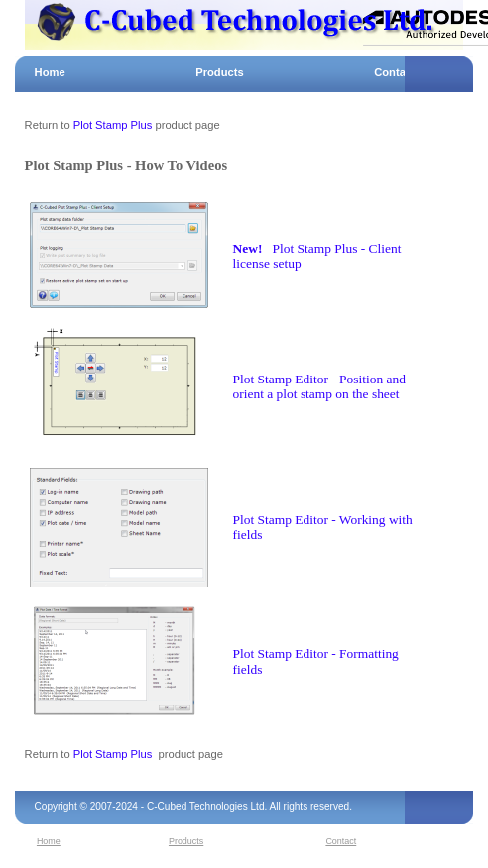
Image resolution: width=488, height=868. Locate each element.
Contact (395, 72)
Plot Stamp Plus (113, 125)
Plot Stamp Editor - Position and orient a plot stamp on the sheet (319, 387)
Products (220, 72)
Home (50, 72)
